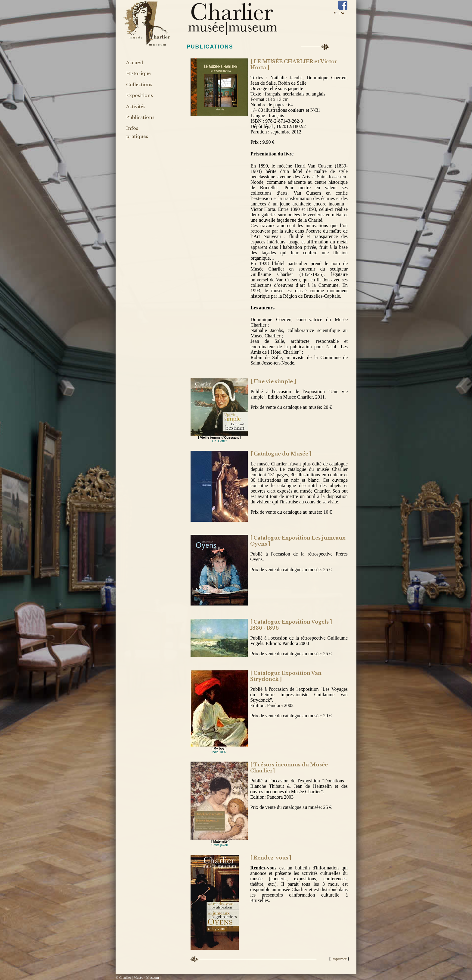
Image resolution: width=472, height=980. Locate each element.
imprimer (340, 959)
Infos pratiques (137, 132)
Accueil (135, 63)
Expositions (140, 95)
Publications (140, 117)
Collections (139, 85)
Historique (138, 74)
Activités (136, 107)
